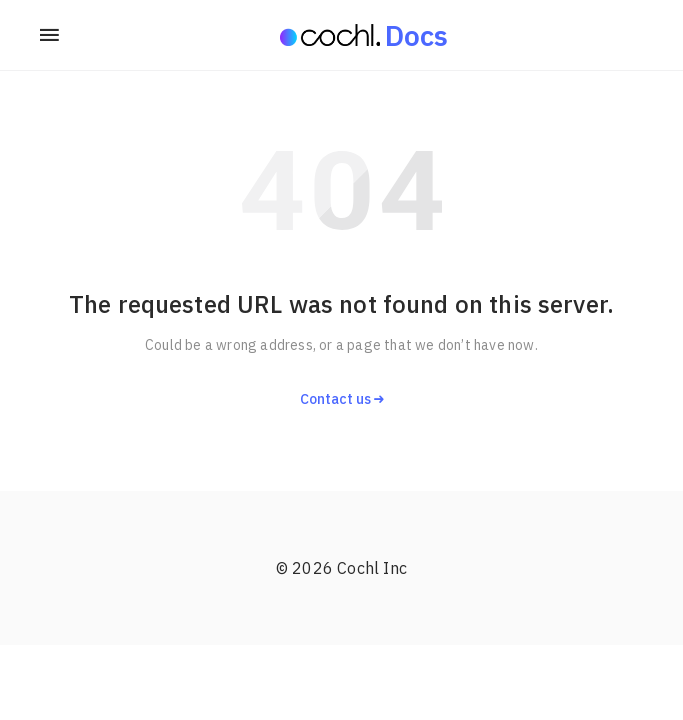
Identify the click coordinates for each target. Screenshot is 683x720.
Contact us (342, 399)
